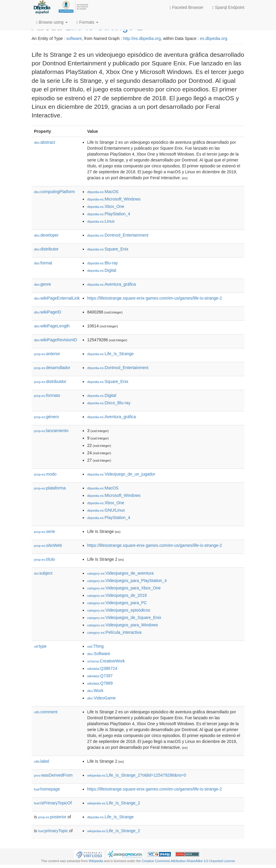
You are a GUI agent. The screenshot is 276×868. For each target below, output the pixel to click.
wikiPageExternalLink (57, 298)
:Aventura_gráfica (112, 284)
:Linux (101, 221)
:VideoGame (101, 698)
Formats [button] (87, 22)
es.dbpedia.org (214, 38)
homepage (47, 789)
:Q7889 (100, 683)
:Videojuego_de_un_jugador (121, 474)
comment (46, 712)
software (74, 38)
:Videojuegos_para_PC (117, 603)
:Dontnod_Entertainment (118, 235)
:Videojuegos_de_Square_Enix (124, 618)
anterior (47, 354)
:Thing (95, 646)
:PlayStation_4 (109, 214)
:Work (95, 691)
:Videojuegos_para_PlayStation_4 (127, 581)
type (40, 646)
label (42, 761)
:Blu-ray (103, 263)
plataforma (50, 488)
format (43, 263)
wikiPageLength (52, 326)
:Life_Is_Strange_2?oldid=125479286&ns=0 (137, 775)
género (47, 417)
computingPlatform (55, 192)
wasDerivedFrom (53, 775)
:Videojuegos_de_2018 (117, 595)
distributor (46, 249)
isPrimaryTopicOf (53, 803)
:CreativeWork (106, 661)
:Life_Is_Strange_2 (114, 803)
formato (47, 395)
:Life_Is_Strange (110, 354)
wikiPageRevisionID (56, 340)
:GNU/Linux (106, 510)
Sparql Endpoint (228, 8)
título (44, 559)
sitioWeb (48, 545)
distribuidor (50, 382)
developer (46, 235)
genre (43, 284)
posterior (52, 817)
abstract (45, 142)
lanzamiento (51, 431)
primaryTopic (53, 831)
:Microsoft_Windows (114, 199)
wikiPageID (48, 312)
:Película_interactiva (114, 632)
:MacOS (103, 192)
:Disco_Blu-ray (109, 403)
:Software (99, 654)
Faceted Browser (187, 8)
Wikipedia (96, 861)
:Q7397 (100, 676)
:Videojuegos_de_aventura (120, 573)
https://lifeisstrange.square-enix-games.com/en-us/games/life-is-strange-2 (155, 298)
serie (44, 531)
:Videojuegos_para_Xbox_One (124, 588)
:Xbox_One (106, 206)
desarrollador (52, 368)
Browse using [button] (52, 22)
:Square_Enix (108, 249)
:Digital (102, 270)
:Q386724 (102, 668)
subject (43, 573)
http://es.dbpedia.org (142, 38)
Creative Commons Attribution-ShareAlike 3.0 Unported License (188, 861)
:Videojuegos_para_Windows (123, 625)
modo (45, 474)
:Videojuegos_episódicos (119, 610)
